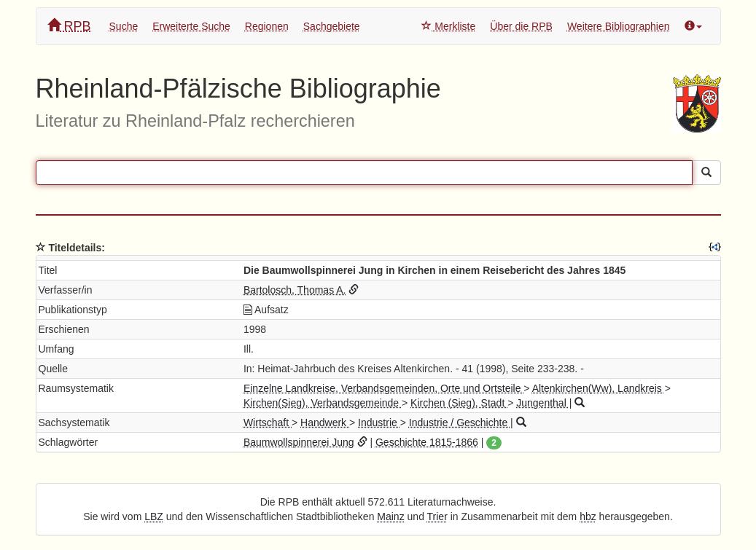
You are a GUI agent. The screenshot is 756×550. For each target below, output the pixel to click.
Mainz (390, 516)
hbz (588, 516)
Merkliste (448, 26)
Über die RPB (521, 26)
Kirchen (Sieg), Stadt (459, 403)
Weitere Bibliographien (619, 26)
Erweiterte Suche (191, 26)
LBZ (154, 516)
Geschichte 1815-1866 (427, 442)
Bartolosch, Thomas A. (295, 290)
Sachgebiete (332, 26)
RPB (69, 26)
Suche (124, 26)
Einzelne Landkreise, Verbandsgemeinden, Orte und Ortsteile (383, 388)
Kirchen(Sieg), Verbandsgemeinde (323, 403)
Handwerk (325, 423)
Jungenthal (542, 403)
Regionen (267, 26)
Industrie (379, 423)
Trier (437, 516)
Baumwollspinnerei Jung (299, 442)
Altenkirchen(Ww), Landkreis (599, 388)
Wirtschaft (268, 423)
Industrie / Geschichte (460, 423)
